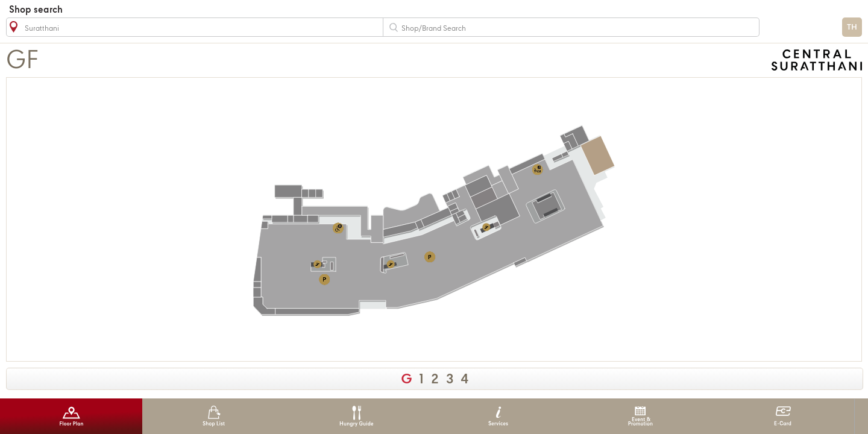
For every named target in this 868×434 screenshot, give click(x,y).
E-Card (783, 416)
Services (498, 416)
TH (852, 27)
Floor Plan (71, 416)
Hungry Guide (356, 416)
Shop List (214, 416)
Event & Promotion (640, 416)
